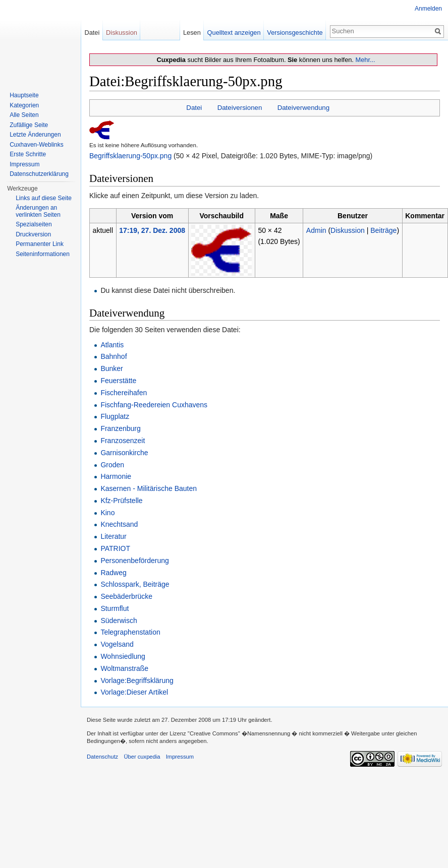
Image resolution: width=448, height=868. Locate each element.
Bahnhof (114, 356)
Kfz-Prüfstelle (121, 501)
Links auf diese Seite (44, 198)
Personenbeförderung (134, 561)
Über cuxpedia (142, 757)
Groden (112, 465)
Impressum (24, 164)
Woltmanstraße (124, 668)
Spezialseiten (34, 224)
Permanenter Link (40, 244)
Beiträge (383, 230)
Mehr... (365, 60)
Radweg (113, 573)
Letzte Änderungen (35, 135)
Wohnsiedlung (123, 656)
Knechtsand (119, 524)
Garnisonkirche (124, 453)
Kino (107, 513)
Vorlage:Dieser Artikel (134, 692)
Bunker (111, 368)
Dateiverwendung (304, 108)
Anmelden (428, 9)
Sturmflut (115, 608)
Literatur (113, 536)
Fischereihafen (124, 393)
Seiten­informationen (43, 254)
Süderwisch (119, 621)
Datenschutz (102, 757)
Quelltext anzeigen (234, 33)
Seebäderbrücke (126, 596)
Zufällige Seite (29, 125)
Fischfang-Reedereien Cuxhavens (154, 405)
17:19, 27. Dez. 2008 (152, 230)
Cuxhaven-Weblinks (37, 145)
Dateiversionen (240, 108)
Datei (194, 108)
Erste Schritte (28, 154)
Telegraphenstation (130, 632)
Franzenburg (120, 428)
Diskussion (348, 230)
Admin (316, 230)
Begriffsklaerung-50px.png (130, 156)
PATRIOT (115, 548)
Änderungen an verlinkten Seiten (38, 211)
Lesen (192, 33)
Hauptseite (24, 95)
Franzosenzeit (123, 441)
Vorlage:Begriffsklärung (137, 680)
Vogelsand (117, 644)
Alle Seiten (24, 115)
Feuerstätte (118, 381)
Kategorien (24, 105)
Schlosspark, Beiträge (135, 584)
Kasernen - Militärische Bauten (149, 488)
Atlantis (112, 345)
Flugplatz (115, 416)
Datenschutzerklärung (39, 174)
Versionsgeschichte (295, 33)
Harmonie (116, 476)
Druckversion (33, 234)
